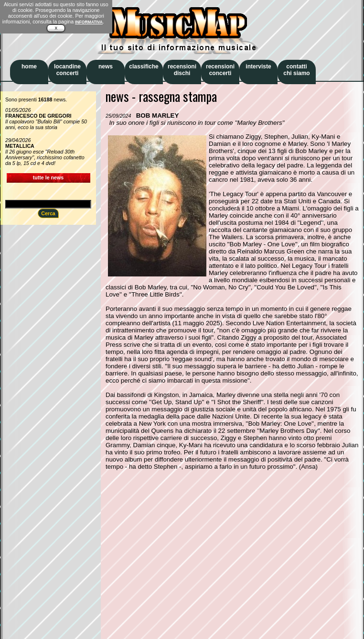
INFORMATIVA (89, 22)
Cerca (48, 213)
